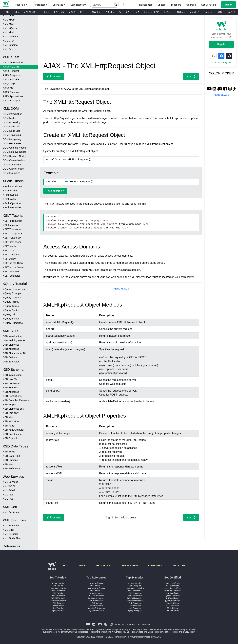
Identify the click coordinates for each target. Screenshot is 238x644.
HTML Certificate (173, 583)
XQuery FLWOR (12, 298)
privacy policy (189, 632)
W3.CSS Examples (135, 598)
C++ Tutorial (58, 608)
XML (220, 12)
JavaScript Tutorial (58, 588)
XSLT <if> (8, 250)
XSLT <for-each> (12, 242)
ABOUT (131, 624)
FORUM (120, 624)
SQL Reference (96, 591)
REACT (168, 12)
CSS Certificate (173, 586)
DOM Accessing (12, 122)
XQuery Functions (13, 323)
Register (227, 63)
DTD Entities (10, 357)
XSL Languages (12, 225)
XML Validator (10, 36)
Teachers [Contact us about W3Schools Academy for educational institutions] (176, 5)
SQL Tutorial (58, 593)
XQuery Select (11, 319)
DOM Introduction (13, 114)
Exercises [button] (59, 5)
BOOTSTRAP (151, 12)
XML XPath (9, 20)
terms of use (165, 632)
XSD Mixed (9, 417)
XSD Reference (11, 468)
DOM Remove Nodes (15, 152)
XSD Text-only (11, 413)
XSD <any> (9, 426)
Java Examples (135, 606)
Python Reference (96, 593)
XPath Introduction (13, 186)
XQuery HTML (11, 302)
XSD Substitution (12, 434)
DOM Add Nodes (12, 165)
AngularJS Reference (96, 608)
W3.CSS (110, 12)
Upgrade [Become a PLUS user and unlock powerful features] (191, 5)
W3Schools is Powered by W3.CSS (145, 637)
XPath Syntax (10, 195)
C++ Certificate (173, 606)
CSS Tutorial (58, 586)
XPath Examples (12, 207)
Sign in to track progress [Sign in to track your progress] (121, 517)
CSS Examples (135, 586)
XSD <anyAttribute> (14, 430)
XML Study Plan (12, 538)
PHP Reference (96, 601)
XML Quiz (8, 530)
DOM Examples (11, 173)
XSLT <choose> (12, 255)
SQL (47, 12)
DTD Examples (11, 362)
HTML (6, 12)
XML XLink (9, 32)
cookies (175, 632)
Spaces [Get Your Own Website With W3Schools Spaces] (162, 5)
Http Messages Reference (148, 496)
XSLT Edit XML (11, 271)
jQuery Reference (96, 611)
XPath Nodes (10, 190)
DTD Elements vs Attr (15, 353)
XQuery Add (10, 314)
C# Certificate (173, 608)
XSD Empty (9, 404)
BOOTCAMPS (155, 565)
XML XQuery (10, 28)
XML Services (10, 482)
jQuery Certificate (173, 601)
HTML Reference (96, 583)
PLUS (66, 565)
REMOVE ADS (121, 289)
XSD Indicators (11, 421)
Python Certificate (173, 596)
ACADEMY (144, 624)
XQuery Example (12, 293)
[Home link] (6, 4)
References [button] (40, 5)
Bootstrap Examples (135, 601)
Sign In (221, 44)
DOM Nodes (10, 118)
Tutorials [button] (21, 5)
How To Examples (135, 591)
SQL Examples (135, 593)
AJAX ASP (9, 88)
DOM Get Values (12, 143)
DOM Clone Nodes (13, 169)
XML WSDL (9, 486)
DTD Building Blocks (14, 340)
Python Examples (135, 596)
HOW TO (95, 12)
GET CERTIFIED (104, 565)
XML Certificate (11, 512)
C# (137, 12)
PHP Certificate (173, 598)
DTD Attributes (11, 349)
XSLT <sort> (10, 246)
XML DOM (9, 15)
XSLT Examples (12, 276)
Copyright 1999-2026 (86, 637)
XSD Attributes (11, 392)
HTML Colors (96, 603)
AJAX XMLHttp (11, 67)
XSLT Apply (9, 259)
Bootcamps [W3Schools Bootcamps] (146, 5)
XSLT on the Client (13, 263)
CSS (17, 12)
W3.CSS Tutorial (58, 598)
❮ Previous (54, 76)
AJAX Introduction (13, 62)
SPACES (82, 565)
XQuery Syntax (11, 310)
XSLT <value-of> (12, 238)
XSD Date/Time (11, 456)
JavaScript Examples (135, 588)
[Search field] (104, 5)
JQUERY (195, 12)
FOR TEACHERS (130, 565)
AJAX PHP (9, 84)
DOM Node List (11, 131)
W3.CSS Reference (96, 596)
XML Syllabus (10, 534)
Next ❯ (191, 76)
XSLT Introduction (13, 221)
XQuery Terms (11, 306)
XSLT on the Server (14, 267)
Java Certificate (173, 603)
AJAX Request (11, 71)
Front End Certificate (173, 591)
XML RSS (8, 499)
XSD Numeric (10, 460)
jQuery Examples (135, 611)
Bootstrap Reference (96, 598)
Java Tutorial (58, 606)
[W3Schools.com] (52, 567)
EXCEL (209, 12)
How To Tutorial (58, 591)
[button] (116, 5)
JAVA (72, 12)
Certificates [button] (78, 5)
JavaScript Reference (96, 588)
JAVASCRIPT (32, 12)
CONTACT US (178, 565)
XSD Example (10, 438)
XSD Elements (11, 388)
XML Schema (10, 45)
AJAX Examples (12, 100)
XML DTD (8, 41)
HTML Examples (135, 583)
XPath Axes (9, 199)
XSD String (9, 452)
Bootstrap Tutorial (58, 601)
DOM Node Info (11, 126)
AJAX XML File (11, 79)
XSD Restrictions (12, 396)
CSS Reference (96, 586)
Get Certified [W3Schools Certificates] (208, 5)
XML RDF (8, 495)
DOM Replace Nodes (15, 156)
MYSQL (181, 12)
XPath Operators (12, 203)
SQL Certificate (173, 593)
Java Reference (96, 606)
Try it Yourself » (55, 191)
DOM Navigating (12, 139)
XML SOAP (9, 490)
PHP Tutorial (58, 603)
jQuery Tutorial (58, 611)
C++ (128, 12)
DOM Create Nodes (14, 160)
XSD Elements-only (14, 409)
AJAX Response (12, 75)
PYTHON (59, 12)
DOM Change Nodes (14, 148)
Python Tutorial (58, 596)
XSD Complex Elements (16, 400)
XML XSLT (9, 24)
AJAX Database (12, 92)
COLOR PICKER (221, 73)
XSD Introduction (12, 375)
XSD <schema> (11, 383)
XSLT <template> (12, 233)
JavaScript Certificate (173, 588)
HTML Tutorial (58, 583)
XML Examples (11, 525)
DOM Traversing (12, 135)
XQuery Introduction (14, 289)
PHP (83, 12)
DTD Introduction (12, 336)
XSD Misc (8, 464)
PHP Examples (135, 603)
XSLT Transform (12, 229)
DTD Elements (11, 345)
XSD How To (10, 379)
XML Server (9, 49)
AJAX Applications (13, 96)
